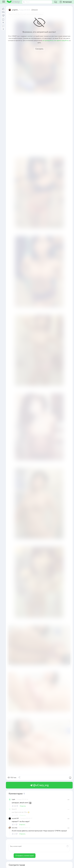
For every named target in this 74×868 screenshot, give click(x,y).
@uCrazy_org (39, 785)
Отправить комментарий (25, 856)
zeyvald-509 (15, 819)
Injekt (13, 799)
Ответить (23, 806)
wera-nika (14, 828)
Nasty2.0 (14, 809)
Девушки (35, 10)
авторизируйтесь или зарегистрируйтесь (56, 41)
